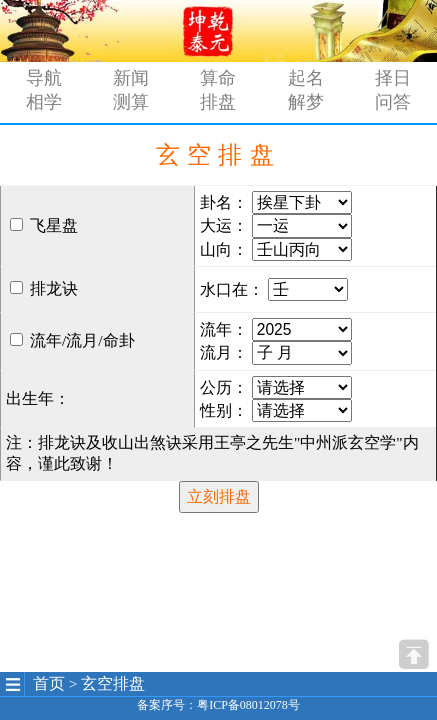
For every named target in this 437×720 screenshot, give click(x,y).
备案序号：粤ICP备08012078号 (218, 705)
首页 (49, 683)
